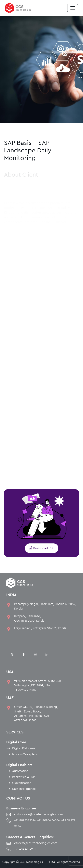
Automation (20, 771)
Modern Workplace (25, 754)
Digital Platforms (24, 748)
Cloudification (22, 783)
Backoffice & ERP (24, 777)
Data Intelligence (24, 789)
